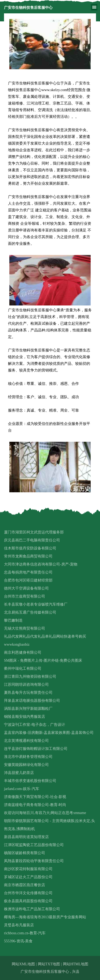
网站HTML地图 (76, 964)
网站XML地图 (23, 964)
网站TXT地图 (49, 964)
